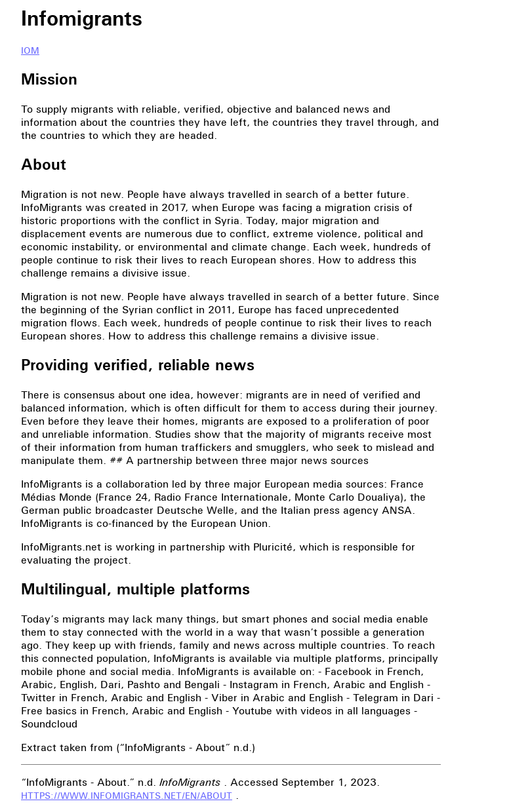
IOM (30, 51)
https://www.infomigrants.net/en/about (127, 796)
